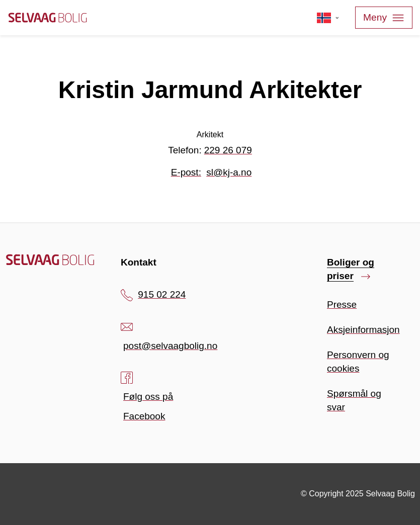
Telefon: (210, 150)
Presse (342, 304)
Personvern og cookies (358, 362)
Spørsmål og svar (354, 400)
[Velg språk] (328, 18)
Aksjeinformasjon (363, 330)
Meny (384, 18)
